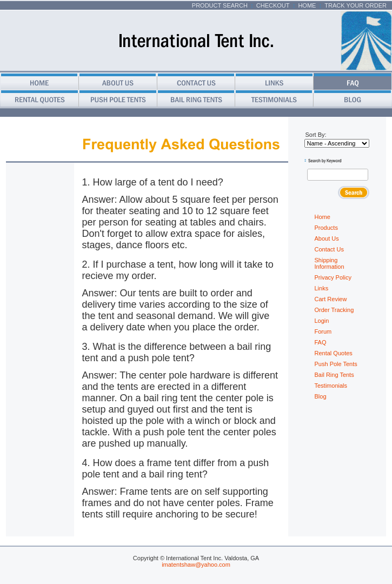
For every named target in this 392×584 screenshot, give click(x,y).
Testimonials (331, 386)
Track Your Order (356, 5)
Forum (323, 331)
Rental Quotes (334, 353)
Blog (321, 396)
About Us (327, 238)
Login (322, 321)
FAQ (321, 342)
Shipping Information (330, 263)
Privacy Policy (333, 277)
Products (326, 228)
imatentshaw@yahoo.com (196, 565)
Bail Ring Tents (334, 375)
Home (307, 5)
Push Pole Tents (336, 364)
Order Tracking (334, 310)
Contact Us (329, 249)
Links (322, 288)
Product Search (220, 5)
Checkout (273, 5)
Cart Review (331, 299)
